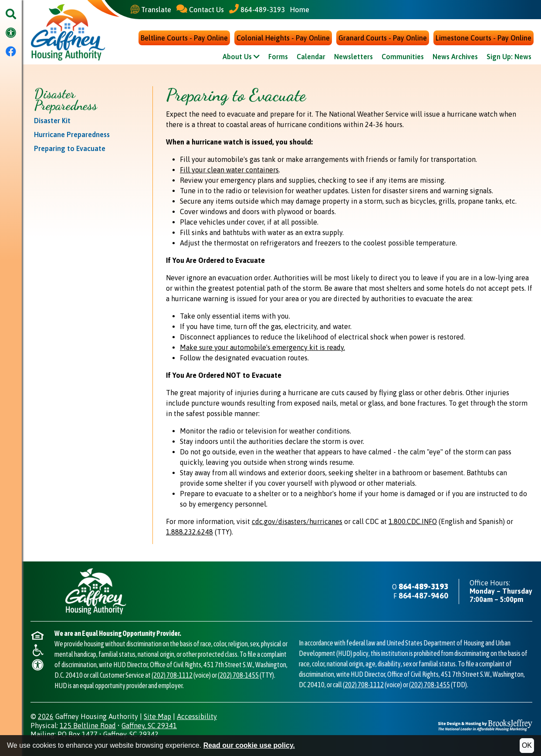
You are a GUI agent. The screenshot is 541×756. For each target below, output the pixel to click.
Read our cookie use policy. (249, 745)
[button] (11, 15)
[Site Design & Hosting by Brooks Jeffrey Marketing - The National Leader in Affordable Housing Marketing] (485, 725)
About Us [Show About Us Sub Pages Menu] (241, 57)
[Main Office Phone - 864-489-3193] (257, 9)
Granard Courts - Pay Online (383, 38)
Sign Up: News (509, 57)
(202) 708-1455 (238, 675)
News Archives (455, 57)
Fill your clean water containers (229, 170)
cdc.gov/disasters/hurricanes (297, 522)
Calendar (311, 57)
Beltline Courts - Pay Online (184, 38)
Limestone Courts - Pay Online (484, 38)
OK (527, 745)
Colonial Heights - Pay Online (283, 38)
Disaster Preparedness (66, 100)
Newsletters (353, 57)
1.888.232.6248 (189, 532)
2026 (46, 717)
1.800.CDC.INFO (413, 522)
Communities (403, 57)
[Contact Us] (200, 9)
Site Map (157, 717)
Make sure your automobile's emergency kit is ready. (262, 348)
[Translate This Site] (151, 10)
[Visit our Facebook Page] (11, 52)
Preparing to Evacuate (70, 149)
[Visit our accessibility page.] (11, 33)
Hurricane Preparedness (72, 135)
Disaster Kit (52, 121)
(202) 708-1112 (172, 675)
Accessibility (197, 717)
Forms (278, 57)
